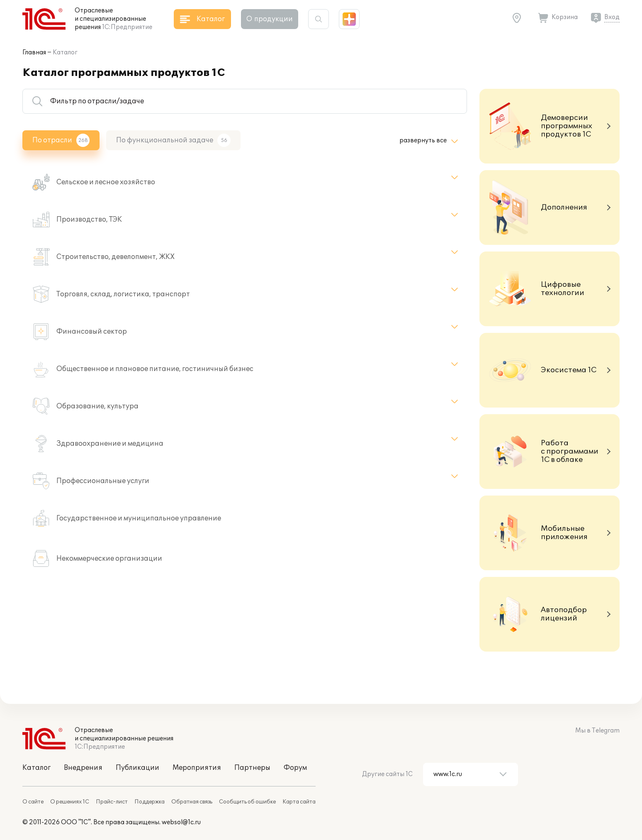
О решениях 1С (70, 802)
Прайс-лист (112, 802)
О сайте (33, 802)
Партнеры (252, 768)
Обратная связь (192, 802)
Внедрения (83, 768)
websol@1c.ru (181, 822)
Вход (612, 17)
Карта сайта (299, 802)
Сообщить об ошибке (247, 802)
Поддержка (150, 802)
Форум (295, 768)
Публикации (137, 768)
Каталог (65, 52)
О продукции (270, 19)
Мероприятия (197, 768)
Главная (34, 52)
